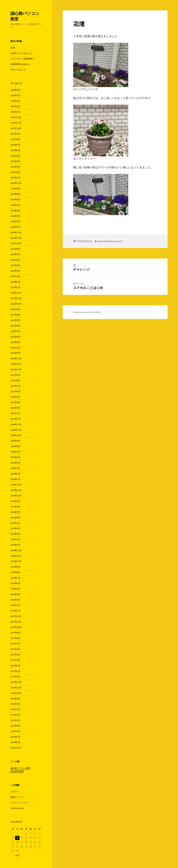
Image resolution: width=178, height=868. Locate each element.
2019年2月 (15, 539)
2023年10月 (16, 243)
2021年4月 (15, 402)
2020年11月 (16, 430)
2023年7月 (15, 254)
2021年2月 (15, 413)
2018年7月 (15, 578)
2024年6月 (15, 200)
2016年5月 (15, 720)
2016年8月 (15, 704)
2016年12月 (16, 682)
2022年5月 (15, 331)
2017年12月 (16, 616)
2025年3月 (15, 167)
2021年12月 (16, 359)
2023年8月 (15, 249)
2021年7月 (15, 386)
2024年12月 (16, 183)
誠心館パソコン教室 (25, 16)
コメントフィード (19, 803)
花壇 (13, 48)
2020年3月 (15, 468)
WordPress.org (17, 808)
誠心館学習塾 (17, 771)
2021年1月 (15, 419)
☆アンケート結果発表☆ (23, 59)
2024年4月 (15, 211)
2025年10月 (16, 128)
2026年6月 (15, 90)
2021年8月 (15, 380)
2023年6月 (15, 260)
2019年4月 (15, 528)
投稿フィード (17, 797)
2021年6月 (15, 391)
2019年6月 (15, 518)
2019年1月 (15, 545)
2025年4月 (15, 161)
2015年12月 (16, 748)
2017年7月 (15, 644)
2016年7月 (15, 709)
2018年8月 (15, 572)
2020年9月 (15, 441)
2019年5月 (15, 523)
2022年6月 (15, 326)
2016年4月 (15, 726)
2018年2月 (15, 605)
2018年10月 (16, 561)
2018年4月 (15, 594)
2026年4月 (15, 101)
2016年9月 (15, 699)
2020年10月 (16, 435)
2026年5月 (15, 95)
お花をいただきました (21, 53)
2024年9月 (15, 189)
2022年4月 (15, 337)
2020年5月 (15, 463)
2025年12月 (16, 117)
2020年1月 (15, 479)
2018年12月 (16, 550)
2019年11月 (16, 490)
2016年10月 (16, 693)
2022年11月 (16, 298)
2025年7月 (15, 145)
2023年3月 (15, 276)
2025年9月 (15, 134)
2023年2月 (15, 282)
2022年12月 (16, 293)
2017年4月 (15, 660)
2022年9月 (15, 309)
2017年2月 (15, 671)
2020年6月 (15, 457)
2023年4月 (15, 271)
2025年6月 (15, 150)
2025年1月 (15, 178)
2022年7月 (15, 320)
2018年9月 (15, 567)
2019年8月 (15, 507)
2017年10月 (16, 627)
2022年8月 (15, 315)
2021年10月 (16, 370)
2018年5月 (15, 589)
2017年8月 (15, 638)
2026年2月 (15, 112)
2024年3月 (15, 216)
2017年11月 (16, 622)
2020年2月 (15, 474)
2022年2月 (15, 348)
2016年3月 (15, 731)
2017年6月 (15, 649)
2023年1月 (15, 287)
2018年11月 (16, 556)
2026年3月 (15, 106)
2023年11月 (16, 238)
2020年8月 (15, 446)
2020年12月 (16, 424)
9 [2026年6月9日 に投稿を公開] (17, 838)
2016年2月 (15, 737)
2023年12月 (16, 233)
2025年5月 (15, 156)
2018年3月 (15, 600)
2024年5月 (15, 205)
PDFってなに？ (18, 70)
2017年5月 (15, 655)
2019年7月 (15, 512)
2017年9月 (15, 633)
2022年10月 (16, 304)
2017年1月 (15, 677)
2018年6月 (15, 583)
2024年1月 (15, 227)
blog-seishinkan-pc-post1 (110, 241)
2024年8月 (15, 194)
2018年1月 (15, 611)
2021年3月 (15, 408)
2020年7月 (15, 452)
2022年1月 (15, 353)
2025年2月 (15, 172)
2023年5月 (15, 265)
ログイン (15, 792)
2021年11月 (16, 364)
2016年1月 (15, 742)
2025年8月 (15, 139)
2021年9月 (15, 375)
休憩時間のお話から (20, 64)
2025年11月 (16, 123)
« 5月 (17, 855)
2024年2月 (15, 222)
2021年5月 (15, 397)
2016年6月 (15, 715)
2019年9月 (15, 501)
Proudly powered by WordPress (87, 312)
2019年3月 (15, 534)
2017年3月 (15, 666)
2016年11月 (16, 688)
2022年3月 (15, 342)
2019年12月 (16, 485)
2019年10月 (16, 496)
